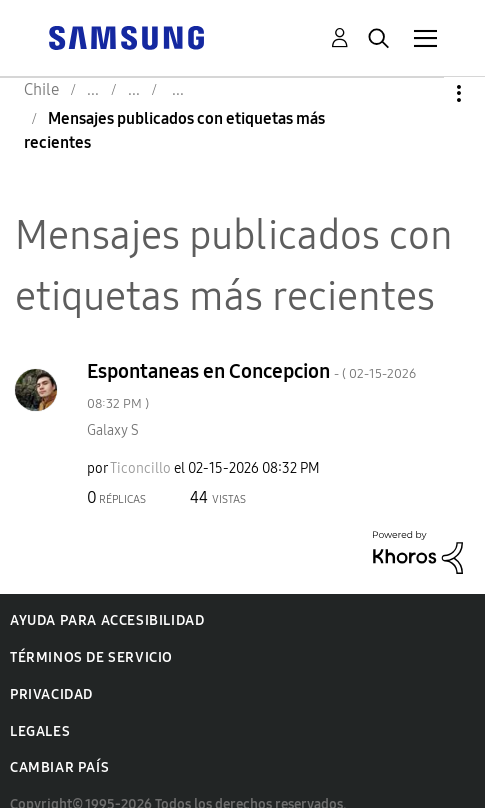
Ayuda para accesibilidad (107, 620)
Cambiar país (59, 767)
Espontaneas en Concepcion (251, 385)
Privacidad (51, 694)
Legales (40, 731)
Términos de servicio (91, 657)
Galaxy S (113, 430)
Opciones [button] (425, 93)
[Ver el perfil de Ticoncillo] (140, 468)
